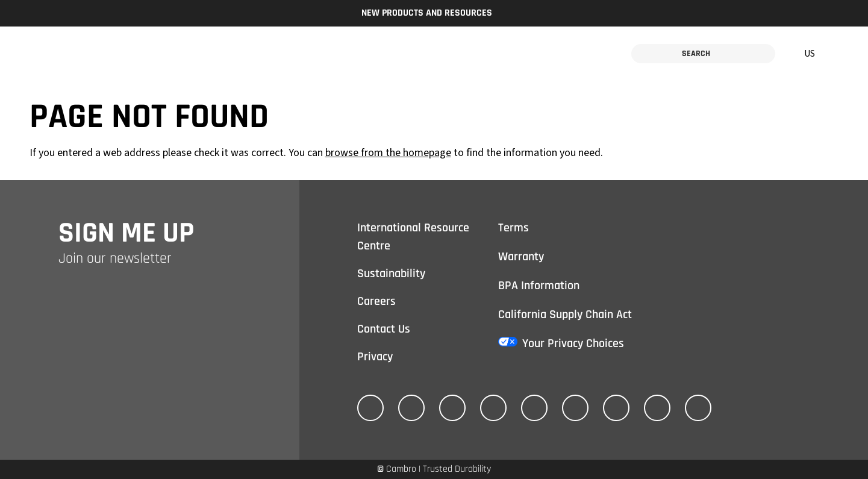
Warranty (521, 257)
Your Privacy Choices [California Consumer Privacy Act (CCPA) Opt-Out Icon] (573, 343)
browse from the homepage (388, 153)
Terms (514, 228)
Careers (376, 301)
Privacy (375, 357)
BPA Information (539, 286)
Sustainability (391, 274)
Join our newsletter (115, 258)
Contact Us (384, 329)
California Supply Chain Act (565, 315)
